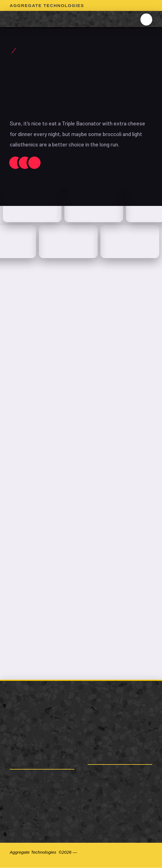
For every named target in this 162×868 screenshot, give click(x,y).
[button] (146, 19)
